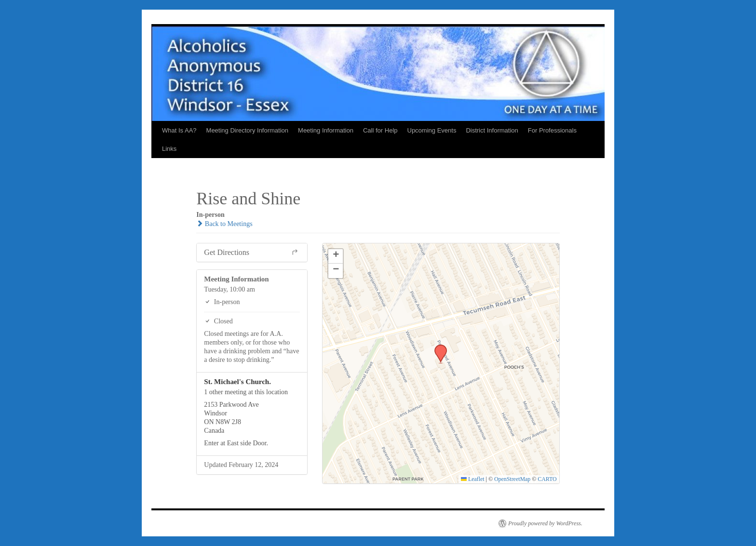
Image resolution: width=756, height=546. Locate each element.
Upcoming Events (432, 130)
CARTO (547, 479)
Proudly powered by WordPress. (545, 523)
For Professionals (552, 130)
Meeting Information (326, 130)
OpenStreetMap (512, 479)
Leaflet (473, 479)
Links (169, 149)
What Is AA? (179, 130)
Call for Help (380, 130)
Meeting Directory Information (248, 130)
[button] (437, 347)
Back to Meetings (224, 224)
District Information (492, 130)
